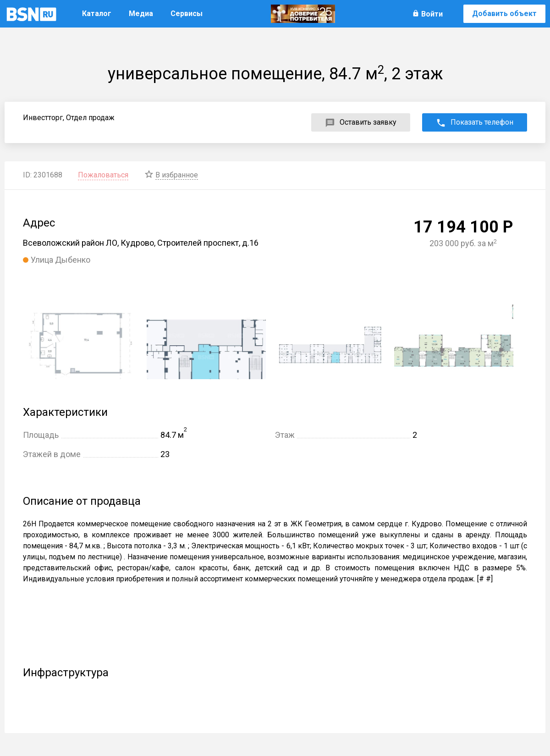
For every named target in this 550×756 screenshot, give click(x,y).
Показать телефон (482, 122)
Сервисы (187, 14)
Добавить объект (504, 14)
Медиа (141, 14)
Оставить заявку (368, 122)
